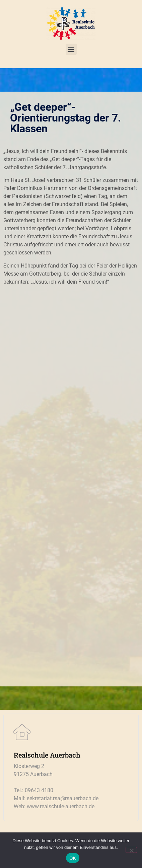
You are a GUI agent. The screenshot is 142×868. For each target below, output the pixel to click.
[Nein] (131, 850)
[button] (71, 49)
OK (73, 858)
